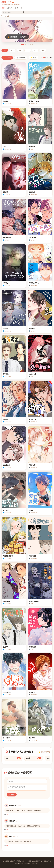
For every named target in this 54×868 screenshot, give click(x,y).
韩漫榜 (10, 8)
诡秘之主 (34, 758)
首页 (3, 8)
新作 (22, 8)
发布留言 (12, 794)
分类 (16, 8)
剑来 (13, 758)
